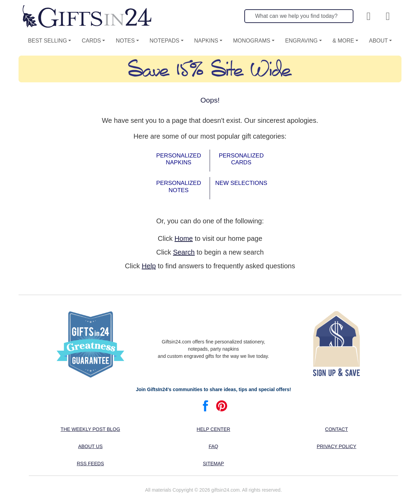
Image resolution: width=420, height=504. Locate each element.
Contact (336, 429)
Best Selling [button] (48, 41)
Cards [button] (91, 41)
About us (90, 446)
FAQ (213, 446)
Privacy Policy (336, 446)
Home (184, 238)
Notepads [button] (165, 41)
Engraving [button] (301, 41)
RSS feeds (90, 464)
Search (184, 252)
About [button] (378, 41)
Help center (213, 429)
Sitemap (213, 464)
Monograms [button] (252, 41)
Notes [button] (125, 41)
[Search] (299, 16)
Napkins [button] (206, 41)
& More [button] (343, 41)
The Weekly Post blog (91, 429)
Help (149, 266)
